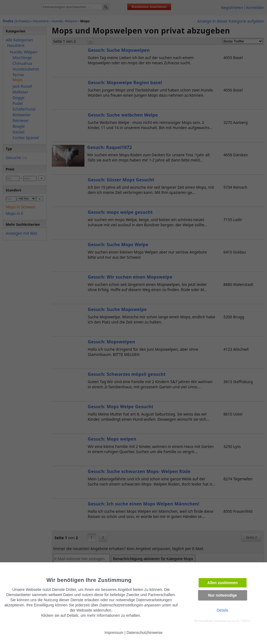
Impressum (114, 633)
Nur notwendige (223, 595)
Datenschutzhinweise (144, 633)
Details (222, 610)
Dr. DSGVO (244, 621)
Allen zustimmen (222, 583)
